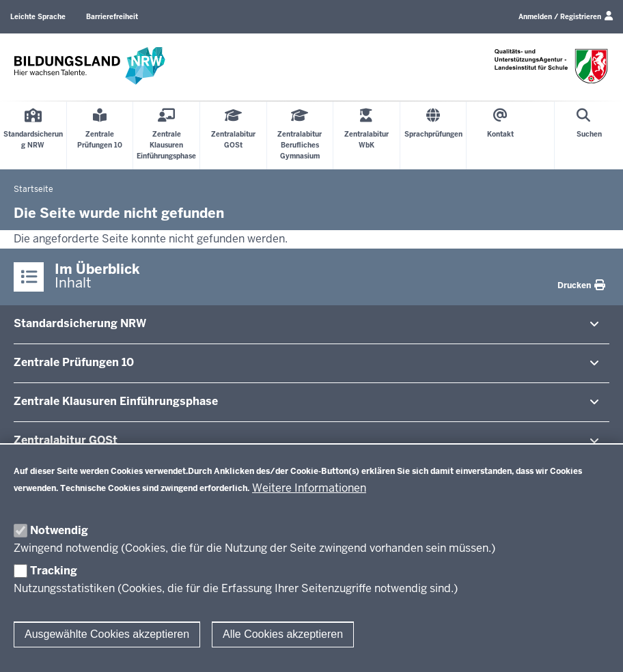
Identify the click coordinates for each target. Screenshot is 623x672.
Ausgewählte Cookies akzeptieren (107, 634)
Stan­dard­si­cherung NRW (80, 323)
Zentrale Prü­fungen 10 (74, 362)
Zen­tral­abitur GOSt (66, 440)
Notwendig (59, 530)
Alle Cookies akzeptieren (283, 634)
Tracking (54, 571)
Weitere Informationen (309, 488)
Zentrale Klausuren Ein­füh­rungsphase (116, 401)
